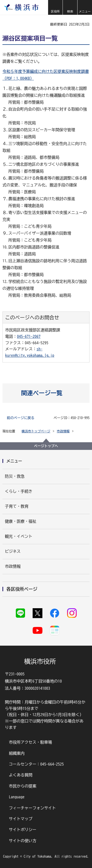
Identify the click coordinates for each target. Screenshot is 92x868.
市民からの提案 (23, 786)
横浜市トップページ (36, 431)
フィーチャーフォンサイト (32, 808)
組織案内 (17, 753)
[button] (55, 7)
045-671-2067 (29, 336)
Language (17, 797)
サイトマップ (21, 819)
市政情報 (63, 431)
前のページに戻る (21, 418)
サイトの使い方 (23, 841)
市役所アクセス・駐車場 (30, 742)
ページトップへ (46, 446)
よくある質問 (21, 775)
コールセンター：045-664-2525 (36, 764)
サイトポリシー (23, 830)
